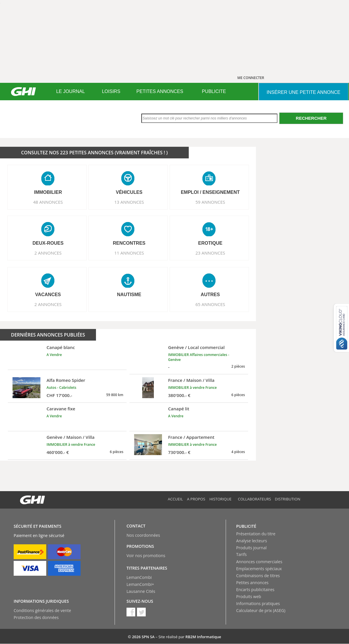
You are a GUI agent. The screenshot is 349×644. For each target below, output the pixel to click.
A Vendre (54, 355)
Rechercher (311, 118)
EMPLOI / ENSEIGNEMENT (210, 192)
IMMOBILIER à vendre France (192, 388)
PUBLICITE (214, 91)
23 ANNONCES (210, 253)
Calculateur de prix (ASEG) (261, 610)
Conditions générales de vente (42, 610)
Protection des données (36, 617)
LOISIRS (111, 91)
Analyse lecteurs (252, 541)
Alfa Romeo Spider (66, 380)
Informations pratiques (258, 603)
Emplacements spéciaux (259, 569)
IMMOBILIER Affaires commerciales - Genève (199, 357)
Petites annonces (252, 583)
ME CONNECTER (251, 78)
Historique (220, 499)
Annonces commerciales (259, 562)
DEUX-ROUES (48, 243)
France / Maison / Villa (191, 380)
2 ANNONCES (48, 253)
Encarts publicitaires (255, 590)
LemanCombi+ (140, 584)
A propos (196, 499)
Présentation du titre (256, 534)
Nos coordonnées (143, 535)
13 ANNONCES (129, 202)
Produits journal (251, 548)
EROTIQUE (210, 243)
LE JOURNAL (71, 91)
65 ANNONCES (210, 304)
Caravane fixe (61, 409)
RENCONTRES (129, 243)
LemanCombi (139, 577)
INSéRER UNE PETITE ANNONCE (303, 92)
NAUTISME (129, 295)
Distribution (288, 499)
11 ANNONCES (129, 253)
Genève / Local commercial (196, 347)
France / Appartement (191, 437)
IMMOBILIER (48, 192)
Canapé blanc (61, 347)
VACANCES (48, 295)
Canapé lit (179, 409)
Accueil (175, 499)
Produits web (249, 596)
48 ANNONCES (48, 202)
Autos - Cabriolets (61, 388)
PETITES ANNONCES (160, 91)
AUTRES (210, 295)
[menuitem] (71, 92)
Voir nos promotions (146, 556)
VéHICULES (129, 192)
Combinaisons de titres (258, 576)
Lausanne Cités (141, 591)
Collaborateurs (254, 499)
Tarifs (241, 554)
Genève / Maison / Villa (71, 437)
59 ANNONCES (210, 202)
